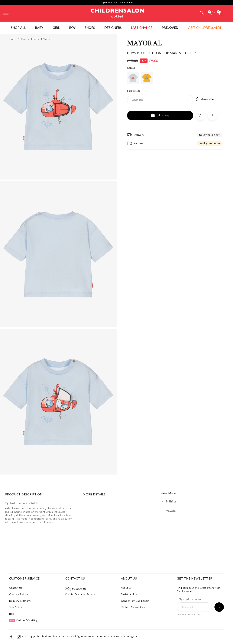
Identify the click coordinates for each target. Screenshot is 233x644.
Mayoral (145, 285)
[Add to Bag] (160, 357)
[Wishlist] (212, 13)
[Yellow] (147, 320)
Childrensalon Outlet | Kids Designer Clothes (117, 13)
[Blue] (133, 320)
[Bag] (221, 13)
